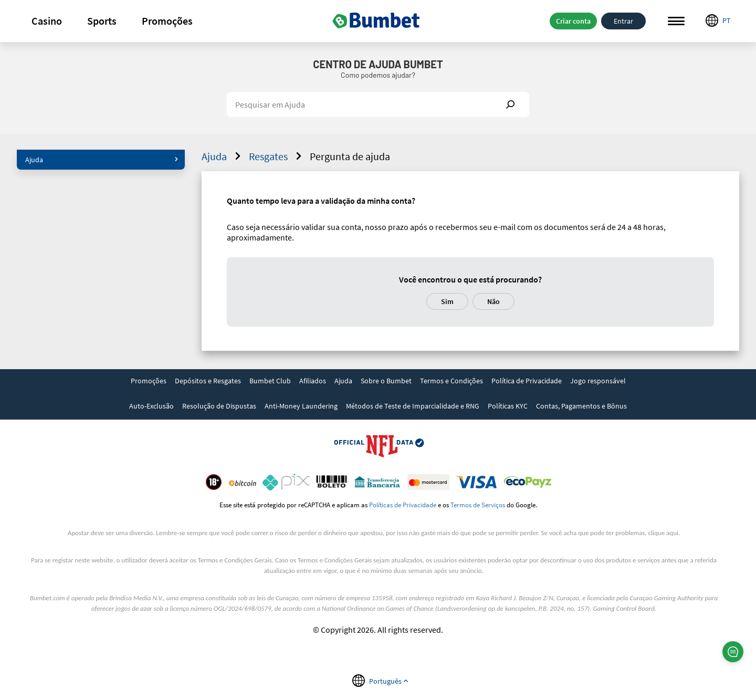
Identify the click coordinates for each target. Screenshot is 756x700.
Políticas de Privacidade (403, 505)
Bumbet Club (270, 381)
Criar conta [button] (573, 21)
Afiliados (313, 381)
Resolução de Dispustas (219, 406)
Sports (102, 21)
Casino (47, 21)
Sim (447, 301)
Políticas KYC (508, 406)
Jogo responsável (598, 381)
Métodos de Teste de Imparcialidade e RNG (413, 406)
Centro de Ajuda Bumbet (378, 64)
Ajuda (102, 160)
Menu (676, 21)
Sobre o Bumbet (386, 381)
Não (493, 301)
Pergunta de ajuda (350, 156)
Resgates (277, 156)
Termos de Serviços (478, 505)
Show (510, 105)
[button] (47, 21)
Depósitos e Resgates (208, 381)
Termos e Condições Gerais (235, 560)
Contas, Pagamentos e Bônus (581, 406)
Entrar (623, 21)
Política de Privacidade (527, 381)
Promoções (167, 21)
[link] (149, 382)
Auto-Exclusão (151, 406)
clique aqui (663, 533)
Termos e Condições (451, 381)
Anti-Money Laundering (301, 406)
